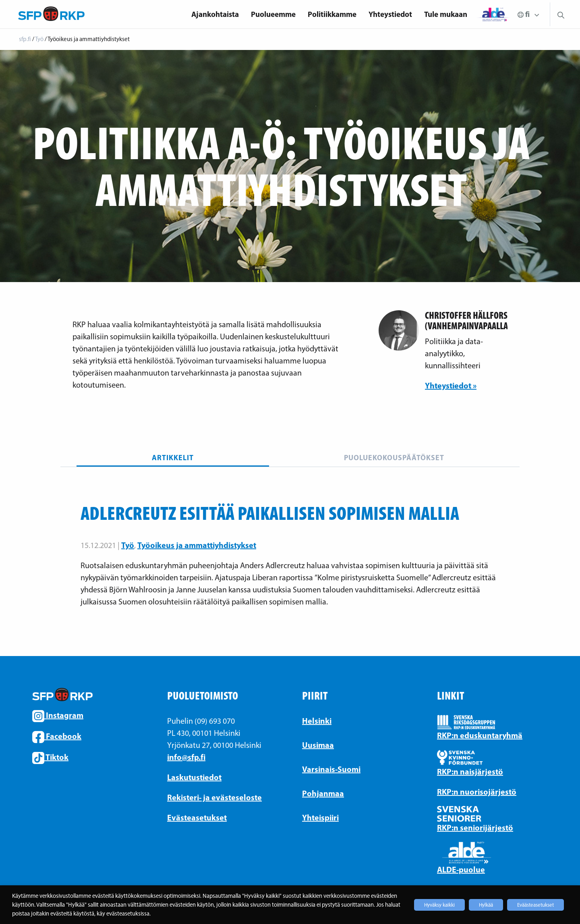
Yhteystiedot (390, 14)
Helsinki (317, 721)
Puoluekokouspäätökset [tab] (394, 458)
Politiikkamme (332, 14)
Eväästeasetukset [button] (535, 905)
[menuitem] (215, 14)
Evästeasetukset (197, 817)
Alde (493, 14)
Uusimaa (318, 745)
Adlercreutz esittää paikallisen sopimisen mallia (270, 513)
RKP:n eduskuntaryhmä (480, 735)
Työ (128, 545)
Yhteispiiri (320, 817)
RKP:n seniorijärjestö (475, 827)
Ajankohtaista (215, 14)
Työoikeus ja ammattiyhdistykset (197, 545)
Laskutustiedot (194, 777)
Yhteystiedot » (451, 385)
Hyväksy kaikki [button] (439, 905)
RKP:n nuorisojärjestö (477, 792)
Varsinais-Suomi (331, 769)
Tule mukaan (446, 14)
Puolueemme (273, 14)
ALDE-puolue (461, 869)
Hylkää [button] (486, 905)
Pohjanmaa (323, 793)
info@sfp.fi (186, 757)
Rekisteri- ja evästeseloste (214, 797)
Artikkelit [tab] (173, 458)
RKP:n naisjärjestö (470, 771)
